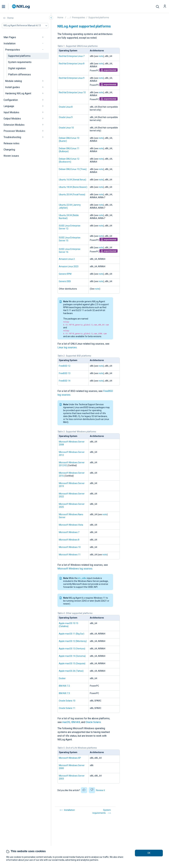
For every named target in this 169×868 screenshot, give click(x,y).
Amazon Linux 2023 (69, 266)
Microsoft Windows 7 (69, 532)
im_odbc (82, 578)
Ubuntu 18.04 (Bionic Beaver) (73, 187)
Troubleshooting (12, 137)
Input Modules (11, 112)
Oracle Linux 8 (66, 107)
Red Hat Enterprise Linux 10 (72, 92)
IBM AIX (76, 722)
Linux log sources (67, 347)
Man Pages (10, 37)
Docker (62, 678)
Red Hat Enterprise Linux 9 (72, 78)
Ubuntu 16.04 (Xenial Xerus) (72, 180)
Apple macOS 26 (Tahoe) (71, 671)
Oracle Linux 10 (66, 128)
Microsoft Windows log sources (75, 569)
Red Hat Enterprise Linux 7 (72, 56)
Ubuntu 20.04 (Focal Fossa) (72, 194)
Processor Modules (14, 131)
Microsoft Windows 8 (69, 540)
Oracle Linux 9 (66, 117)
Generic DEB (65, 281)
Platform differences (19, 75)
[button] (7, 7)
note (101, 56)
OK (149, 853)
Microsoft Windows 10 (70, 547)
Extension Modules (14, 125)
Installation (10, 44)
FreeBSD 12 (65, 366)
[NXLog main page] (21, 6)
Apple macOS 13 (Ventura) (72, 649)
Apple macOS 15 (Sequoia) (72, 663)
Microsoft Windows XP (70, 758)
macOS (66, 722)
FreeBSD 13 (65, 373)
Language (9, 106)
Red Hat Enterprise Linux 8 (72, 64)
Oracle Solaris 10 (67, 701)
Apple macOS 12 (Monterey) (73, 641)
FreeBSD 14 (65, 381)
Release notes (11, 143)
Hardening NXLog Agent (18, 93)
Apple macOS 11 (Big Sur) (72, 634)
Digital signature (17, 68)
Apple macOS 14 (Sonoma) (72, 656)
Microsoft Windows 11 (70, 555)
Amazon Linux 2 (67, 259)
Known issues (11, 156)
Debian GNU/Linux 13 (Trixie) (73, 169)
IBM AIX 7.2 (64, 686)
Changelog (9, 150)
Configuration (11, 100)
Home (10, 18)
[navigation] (44, 37)
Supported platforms (19, 56)
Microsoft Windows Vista (71, 525)
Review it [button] (100, 790)
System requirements (20, 62)
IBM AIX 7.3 (64, 693)
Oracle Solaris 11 (67, 708)
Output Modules (12, 119)
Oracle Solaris (93, 722)
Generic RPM (65, 274)
